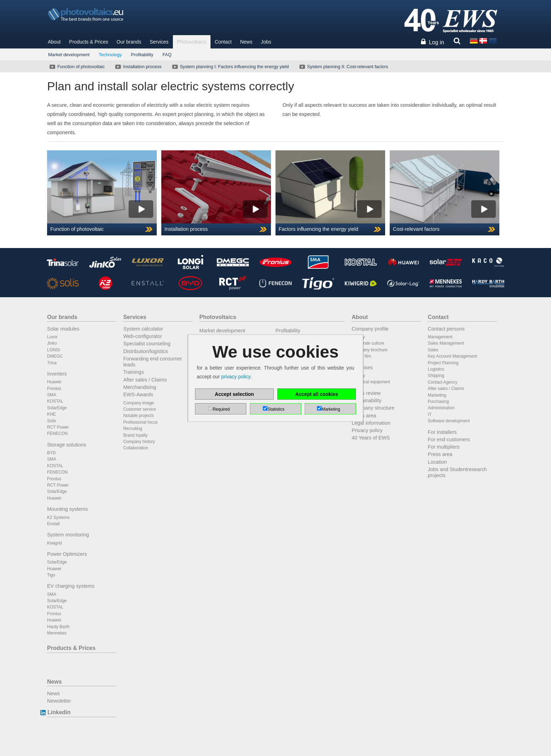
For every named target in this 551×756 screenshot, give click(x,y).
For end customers (449, 439)
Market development (69, 55)
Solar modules (63, 329)
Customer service (140, 409)
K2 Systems (58, 517)
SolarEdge (57, 408)
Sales (433, 350)
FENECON (57, 434)
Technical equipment (371, 382)
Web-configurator (143, 336)
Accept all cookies (317, 394)
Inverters (57, 374)
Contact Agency (442, 382)
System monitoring (68, 535)
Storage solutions (67, 445)
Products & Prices (89, 42)
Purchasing (438, 402)
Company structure (373, 408)
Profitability (142, 55)
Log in (436, 42)
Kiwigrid (54, 543)
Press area (364, 416)
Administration (441, 408)
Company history (139, 442)
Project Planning (443, 363)
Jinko (52, 343)
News (246, 42)
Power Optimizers (67, 554)
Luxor (52, 337)
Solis (52, 421)
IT (430, 415)
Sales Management (446, 343)
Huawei (54, 382)
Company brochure (370, 350)
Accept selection (234, 394)
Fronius (54, 389)
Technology (110, 55)
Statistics (276, 409)
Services (159, 42)
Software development (449, 421)
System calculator (143, 329)
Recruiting (133, 429)
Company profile (370, 329)
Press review (366, 393)
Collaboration (136, 448)
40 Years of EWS (371, 438)
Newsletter (59, 701)
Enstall (53, 524)
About (54, 42)
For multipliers (443, 447)
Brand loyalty (135, 435)
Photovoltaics (192, 42)
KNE (51, 414)
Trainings (134, 372)
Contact (223, 42)
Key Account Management (452, 356)
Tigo (51, 575)
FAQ (167, 55)
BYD (51, 453)
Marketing (437, 395)
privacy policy (236, 377)
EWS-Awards (138, 395)
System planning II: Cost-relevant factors (343, 67)
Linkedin (59, 712)
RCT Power (58, 427)
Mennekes (57, 633)
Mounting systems (67, 509)
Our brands (129, 42)
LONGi (54, 350)
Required (221, 409)
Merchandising (140, 387)
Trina (52, 363)
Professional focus (141, 422)
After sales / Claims (145, 380)
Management (440, 337)
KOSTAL (55, 401)
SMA (52, 395)
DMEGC (55, 356)
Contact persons (446, 329)
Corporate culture (368, 343)
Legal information (371, 423)
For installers (442, 432)
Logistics (436, 369)
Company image (139, 403)
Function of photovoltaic (76, 67)
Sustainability (367, 400)
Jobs (266, 42)
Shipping (436, 376)
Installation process (138, 67)
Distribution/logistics (146, 351)
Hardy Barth (58, 627)
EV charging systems (71, 586)
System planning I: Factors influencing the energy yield (230, 67)
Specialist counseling (147, 344)
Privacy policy (367, 430)
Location (437, 462)
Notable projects (139, 416)
